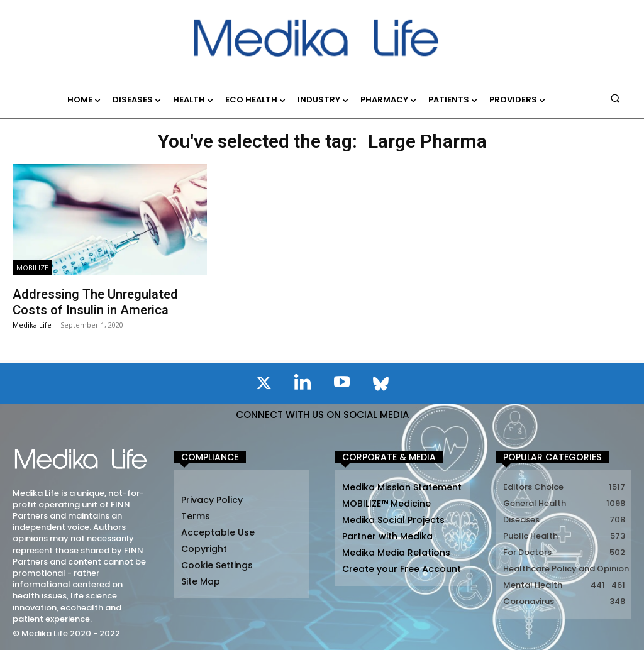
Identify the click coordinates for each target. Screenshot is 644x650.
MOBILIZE (32, 267)
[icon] (264, 385)
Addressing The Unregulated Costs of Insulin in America (95, 302)
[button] (615, 98)
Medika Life (32, 324)
